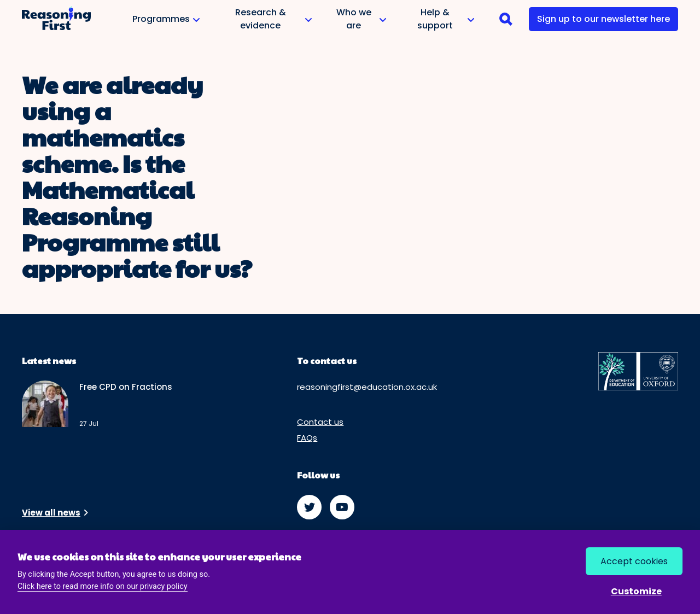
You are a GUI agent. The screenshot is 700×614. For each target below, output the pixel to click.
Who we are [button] (358, 20)
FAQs (307, 438)
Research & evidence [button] (265, 20)
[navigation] (506, 19)
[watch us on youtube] (342, 507)
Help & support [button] (439, 20)
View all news (51, 513)
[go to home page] (56, 19)
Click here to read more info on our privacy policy (103, 586)
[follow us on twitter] (309, 507)
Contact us (320, 422)
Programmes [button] (165, 23)
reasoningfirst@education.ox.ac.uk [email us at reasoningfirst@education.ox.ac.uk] (367, 387)
